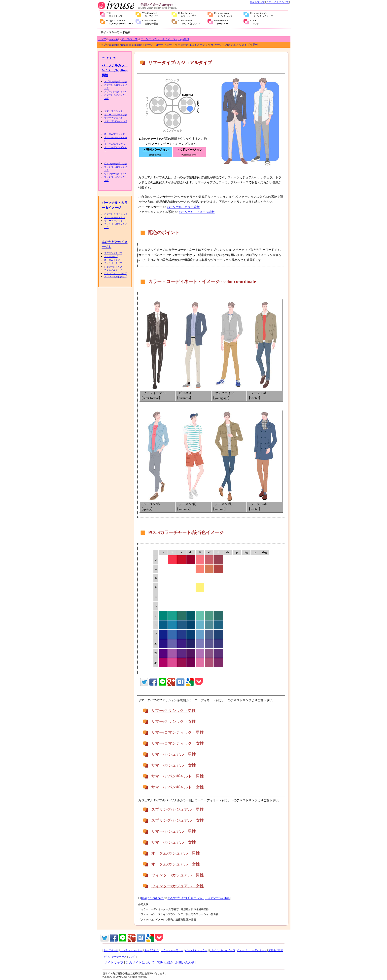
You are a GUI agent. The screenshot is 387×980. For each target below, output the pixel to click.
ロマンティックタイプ (115, 273)
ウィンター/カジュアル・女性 (177, 886)
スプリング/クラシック (116, 82)
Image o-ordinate (152, 898)
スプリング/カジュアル (116, 92)
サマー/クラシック (114, 111)
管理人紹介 (165, 962)
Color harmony (188, 14)
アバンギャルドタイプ (115, 277)
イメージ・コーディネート (252, 950)
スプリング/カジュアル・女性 (177, 820)
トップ (102, 39)
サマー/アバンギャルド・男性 (177, 776)
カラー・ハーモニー (172, 950)
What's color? (150, 14)
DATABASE (222, 22)
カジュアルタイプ (239, 45)
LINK (255, 22)
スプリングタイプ (113, 253)
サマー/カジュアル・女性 (174, 765)
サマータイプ (219, 45)
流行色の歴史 (276, 950)
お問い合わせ (185, 962)
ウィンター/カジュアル (116, 174)
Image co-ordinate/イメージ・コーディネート (148, 45)
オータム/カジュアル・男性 (176, 853)
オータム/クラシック (115, 134)
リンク (132, 957)
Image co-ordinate (120, 22)
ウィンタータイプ (113, 263)
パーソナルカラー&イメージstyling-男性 (165, 39)
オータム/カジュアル (115, 144)
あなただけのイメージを (193, 45)
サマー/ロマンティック (116, 115)
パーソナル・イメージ (223, 950)
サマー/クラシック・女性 (174, 721)
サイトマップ (257, 2)
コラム (106, 957)
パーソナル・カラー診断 (183, 207)
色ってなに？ (152, 950)
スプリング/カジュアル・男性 (177, 809)
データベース (129, 39)
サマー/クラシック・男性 (174, 711)
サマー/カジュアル (114, 118)
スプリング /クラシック (116, 214)
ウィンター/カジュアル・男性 (177, 875)
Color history (150, 22)
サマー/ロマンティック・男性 (177, 732)
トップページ (111, 950)
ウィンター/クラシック (116, 163)
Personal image (261, 14)
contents (114, 39)
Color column (189, 22)
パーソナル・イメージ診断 (197, 212)
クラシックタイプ (113, 267)
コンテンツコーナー (131, 950)
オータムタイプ (112, 260)
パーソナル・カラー (196, 950)
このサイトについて (278, 2)
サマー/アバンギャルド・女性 (177, 787)
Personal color (224, 14)
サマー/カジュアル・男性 (174, 754)
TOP (114, 14)
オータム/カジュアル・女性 (176, 864)
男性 (255, 45)
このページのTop (218, 898)
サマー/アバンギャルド (116, 121)
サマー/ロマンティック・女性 (177, 743)
